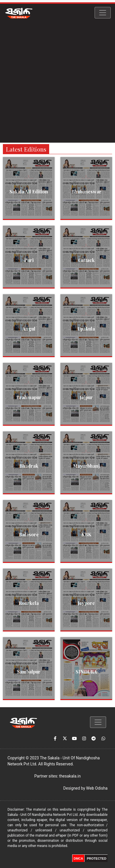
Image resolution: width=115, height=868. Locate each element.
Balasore (29, 534)
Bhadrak (29, 466)
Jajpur (86, 397)
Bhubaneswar (86, 191)
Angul (29, 329)
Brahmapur (29, 397)
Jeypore (86, 603)
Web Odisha (97, 788)
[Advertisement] (57, 82)
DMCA (78, 858)
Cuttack (86, 260)
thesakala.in (70, 776)
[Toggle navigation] (103, 13)
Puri (29, 260)
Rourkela (29, 603)
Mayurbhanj (86, 466)
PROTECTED (97, 858)
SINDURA (86, 672)
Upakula (86, 329)
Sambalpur (29, 672)
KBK (86, 534)
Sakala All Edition (29, 191)
